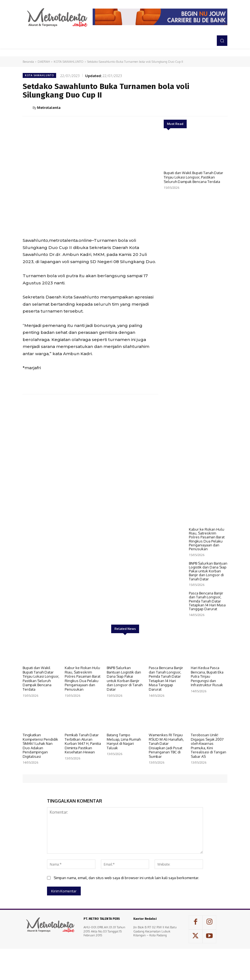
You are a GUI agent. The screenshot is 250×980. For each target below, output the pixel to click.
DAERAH (44, 62)
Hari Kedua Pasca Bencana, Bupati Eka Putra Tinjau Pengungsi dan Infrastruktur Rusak (207, 714)
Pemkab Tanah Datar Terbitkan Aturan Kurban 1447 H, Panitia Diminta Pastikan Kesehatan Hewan (83, 781)
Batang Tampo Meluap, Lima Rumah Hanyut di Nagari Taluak (124, 779)
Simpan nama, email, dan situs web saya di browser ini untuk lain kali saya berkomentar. (126, 915)
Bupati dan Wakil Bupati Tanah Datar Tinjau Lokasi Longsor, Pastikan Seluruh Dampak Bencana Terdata (193, 177)
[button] (222, 41)
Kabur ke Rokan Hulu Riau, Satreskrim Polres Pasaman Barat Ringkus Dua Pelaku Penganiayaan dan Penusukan (207, 576)
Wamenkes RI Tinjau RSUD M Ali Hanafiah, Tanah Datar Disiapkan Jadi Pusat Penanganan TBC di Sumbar (166, 783)
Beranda (28, 62)
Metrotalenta (49, 108)
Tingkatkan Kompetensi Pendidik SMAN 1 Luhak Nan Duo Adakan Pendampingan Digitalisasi (40, 783)
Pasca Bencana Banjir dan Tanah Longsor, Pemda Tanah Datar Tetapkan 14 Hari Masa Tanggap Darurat (207, 638)
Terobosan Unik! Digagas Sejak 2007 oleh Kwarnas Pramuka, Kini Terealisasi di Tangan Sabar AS (209, 783)
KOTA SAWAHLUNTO (69, 62)
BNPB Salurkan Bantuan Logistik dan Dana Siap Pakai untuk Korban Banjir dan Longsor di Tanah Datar (208, 608)
